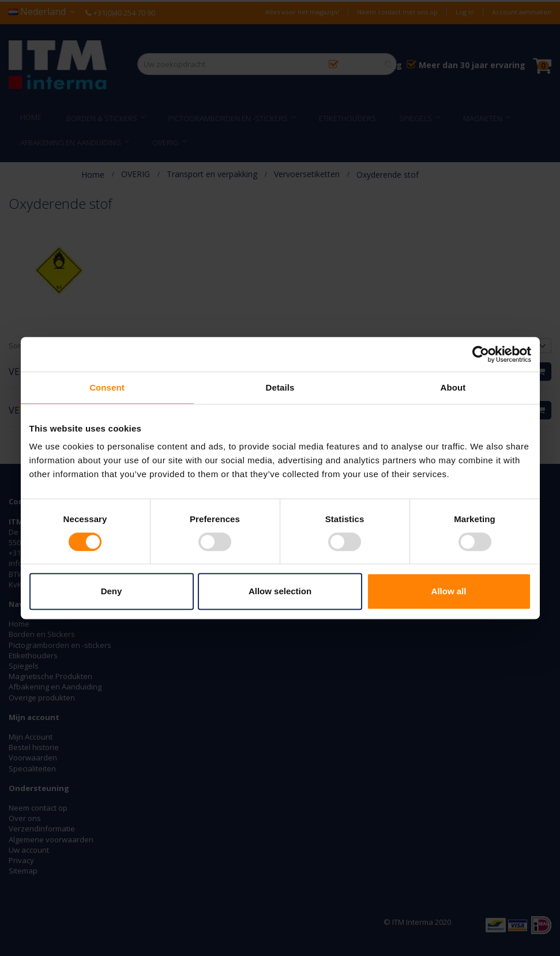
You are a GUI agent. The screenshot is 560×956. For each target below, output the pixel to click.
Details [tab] (280, 387)
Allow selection (280, 591)
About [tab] (453, 387)
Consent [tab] (107, 387)
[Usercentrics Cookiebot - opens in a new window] (481, 354)
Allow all (449, 591)
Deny (112, 591)
